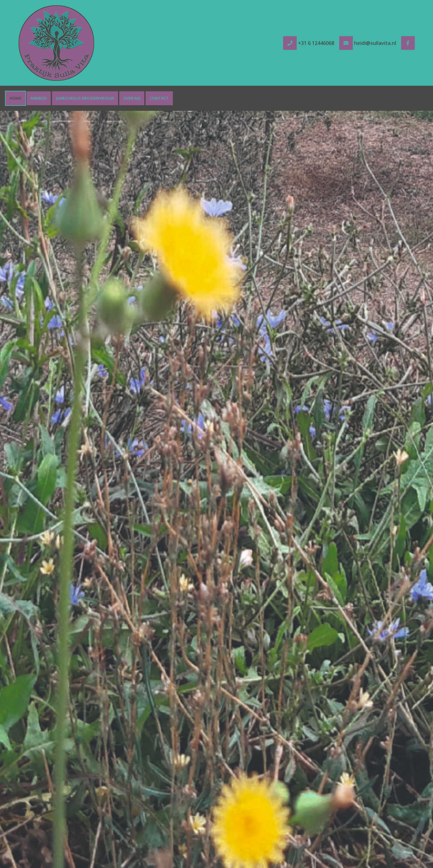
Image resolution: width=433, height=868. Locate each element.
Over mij (132, 98)
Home (15, 98)
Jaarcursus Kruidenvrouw (85, 98)
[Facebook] (408, 43)
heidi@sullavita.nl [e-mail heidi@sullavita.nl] (375, 43)
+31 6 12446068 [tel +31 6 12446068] (316, 43)
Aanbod (39, 98)
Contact (159, 98)
